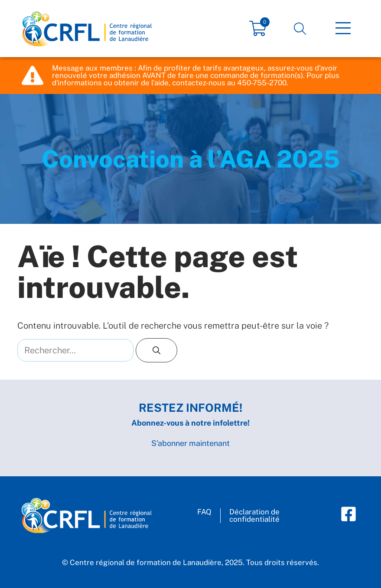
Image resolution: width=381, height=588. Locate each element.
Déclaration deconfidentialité (254, 515)
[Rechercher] (156, 350)
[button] (300, 29)
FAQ (204, 512)
